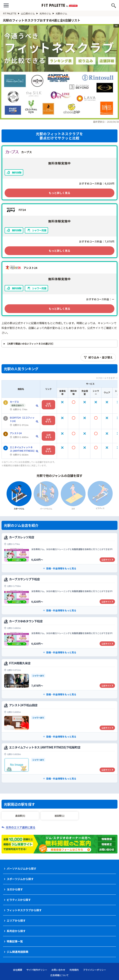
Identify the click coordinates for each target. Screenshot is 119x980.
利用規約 (74, 970)
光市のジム (47, 13)
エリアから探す (16, 920)
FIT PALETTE (11, 13)
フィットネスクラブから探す (24, 910)
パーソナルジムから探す (22, 868)
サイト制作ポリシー (37, 970)
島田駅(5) (20, 816)
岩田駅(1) (59, 816)
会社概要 (18, 970)
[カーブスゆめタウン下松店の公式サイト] (59, 637)
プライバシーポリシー (95, 970)
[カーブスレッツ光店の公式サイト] (59, 553)
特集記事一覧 (15, 941)
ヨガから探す (15, 889)
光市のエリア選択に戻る (21, 827)
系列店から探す (16, 931)
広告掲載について (60, 975)
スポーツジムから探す (20, 879)
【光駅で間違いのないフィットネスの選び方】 (30, 344)
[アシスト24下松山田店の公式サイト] (59, 721)
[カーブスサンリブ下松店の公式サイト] (59, 595)
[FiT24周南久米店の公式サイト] (59, 679)
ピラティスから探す (19, 900)
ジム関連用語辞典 (17, 952)
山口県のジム (29, 13)
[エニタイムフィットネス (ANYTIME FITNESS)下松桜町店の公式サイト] (59, 763)
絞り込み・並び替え (98, 357)
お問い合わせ (58, 970)
